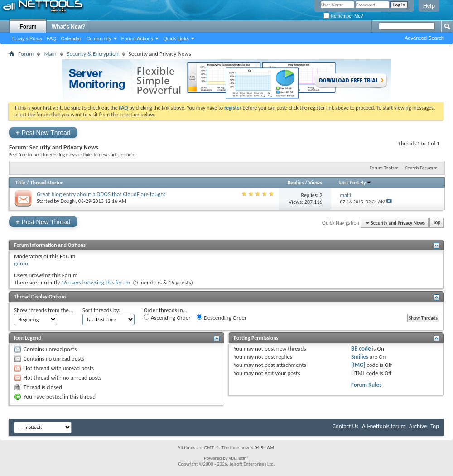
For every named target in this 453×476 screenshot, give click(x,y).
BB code (361, 349)
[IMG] (358, 365)
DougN (68, 201)
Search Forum (419, 168)
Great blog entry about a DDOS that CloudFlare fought (101, 194)
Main (50, 54)
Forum (28, 27)
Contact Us (345, 426)
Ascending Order (167, 317)
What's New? (68, 27)
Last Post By (355, 183)
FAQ (52, 38)
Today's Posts (27, 38)
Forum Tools (382, 168)
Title (20, 183)
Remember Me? (343, 16)
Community (99, 38)
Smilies (360, 357)
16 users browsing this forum (96, 282)
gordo (21, 263)
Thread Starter (47, 183)
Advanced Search (424, 38)
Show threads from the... (44, 310)
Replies (296, 183)
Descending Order (222, 317)
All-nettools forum (384, 426)
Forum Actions (137, 38)
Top (437, 223)
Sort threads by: (101, 310)
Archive (418, 426)
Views (315, 183)
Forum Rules (366, 385)
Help (429, 6)
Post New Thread (43, 132)
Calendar (71, 38)
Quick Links (176, 38)
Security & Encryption (93, 54)
